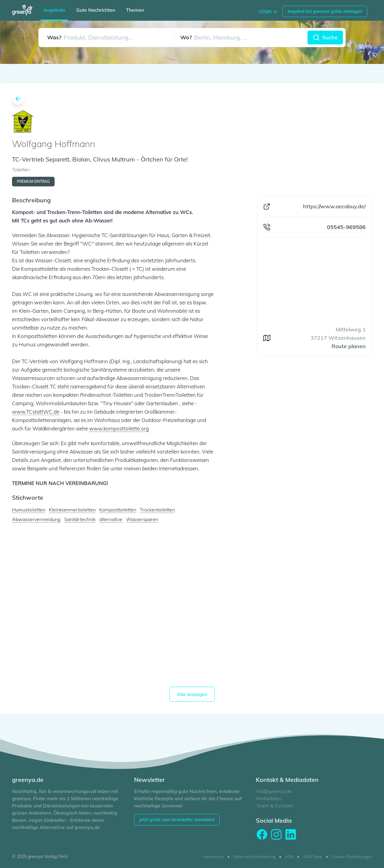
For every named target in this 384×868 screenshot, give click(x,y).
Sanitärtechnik (80, 519)
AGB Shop (312, 857)
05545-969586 (346, 227)
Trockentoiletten (157, 510)
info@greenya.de (274, 791)
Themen (135, 10)
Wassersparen (142, 519)
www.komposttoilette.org (119, 428)
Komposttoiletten (118, 510)
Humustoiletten (29, 510)
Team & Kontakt (274, 806)
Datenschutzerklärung (254, 857)
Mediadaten (269, 798)
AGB (289, 857)
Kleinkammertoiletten (72, 510)
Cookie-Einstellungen (352, 857)
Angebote (54, 10)
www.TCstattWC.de (36, 412)
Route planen (349, 346)
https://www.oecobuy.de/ (334, 206)
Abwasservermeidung (36, 519)
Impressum (213, 857)
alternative (111, 519)
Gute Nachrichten (96, 10)
